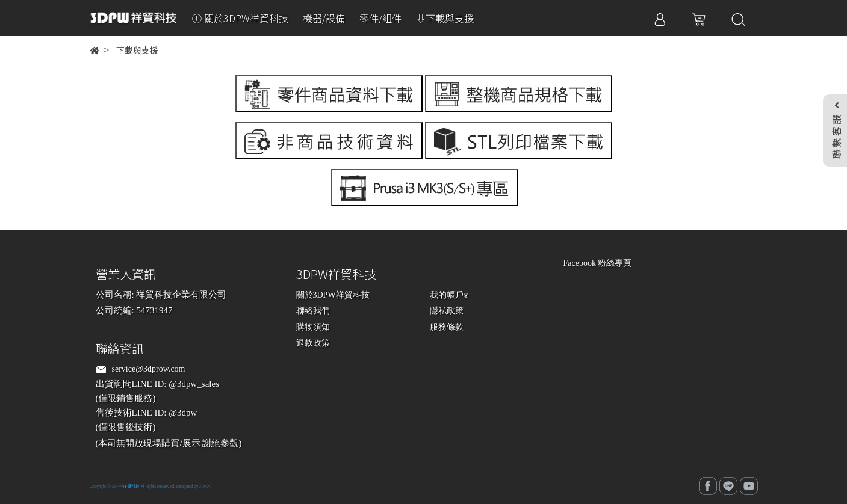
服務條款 (447, 327)
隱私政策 (447, 311)
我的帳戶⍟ (449, 295)
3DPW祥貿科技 (126, 486)
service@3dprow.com (149, 369)
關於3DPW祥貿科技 (333, 295)
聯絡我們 (313, 311)
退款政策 (313, 343)
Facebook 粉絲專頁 (598, 263)
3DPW (205, 486)
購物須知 (313, 327)
